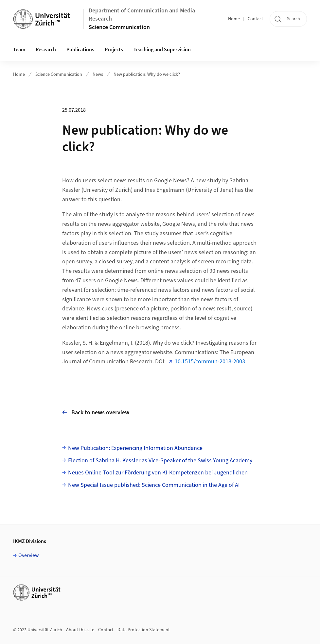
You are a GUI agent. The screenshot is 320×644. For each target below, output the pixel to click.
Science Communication (119, 27)
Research (46, 50)
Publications (80, 50)
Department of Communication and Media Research (142, 15)
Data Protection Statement (144, 630)
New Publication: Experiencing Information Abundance (135, 448)
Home (234, 19)
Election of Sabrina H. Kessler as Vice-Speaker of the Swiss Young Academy (160, 461)
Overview (29, 555)
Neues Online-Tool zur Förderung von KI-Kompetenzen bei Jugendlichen (158, 473)
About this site (80, 630)
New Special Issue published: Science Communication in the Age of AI (154, 485)
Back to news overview (96, 413)
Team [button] (19, 50)
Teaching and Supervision (162, 50)
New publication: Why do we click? (147, 74)
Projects (114, 50)
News (98, 74)
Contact (255, 19)
